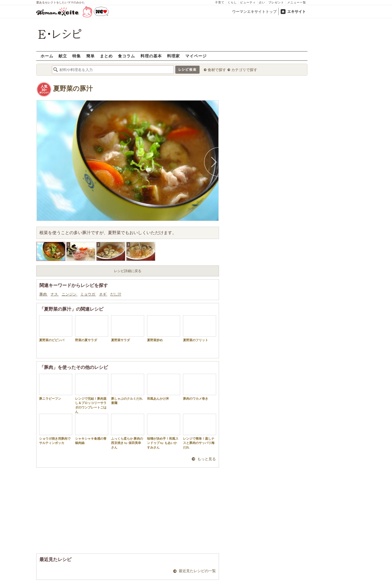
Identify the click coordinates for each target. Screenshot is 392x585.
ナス (55, 294)
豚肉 (44, 294)
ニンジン (70, 294)
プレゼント (276, 2)
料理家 (173, 56)
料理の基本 (151, 56)
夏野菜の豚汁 (73, 89)
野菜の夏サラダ (92, 328)
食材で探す (217, 70)
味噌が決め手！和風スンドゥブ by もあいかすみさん (164, 431)
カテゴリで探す (244, 70)
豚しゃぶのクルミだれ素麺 (128, 389)
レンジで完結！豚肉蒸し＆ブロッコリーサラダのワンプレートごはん (92, 394)
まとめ (106, 56)
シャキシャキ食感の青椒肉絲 (92, 429)
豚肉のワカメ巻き (200, 387)
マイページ (196, 56)
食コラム (126, 56)
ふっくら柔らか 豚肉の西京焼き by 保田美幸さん (128, 431)
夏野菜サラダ (128, 328)
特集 (77, 56)
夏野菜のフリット (200, 328)
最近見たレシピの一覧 (197, 571)
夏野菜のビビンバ (56, 328)
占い (262, 2)
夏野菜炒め (164, 328)
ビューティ (248, 2)
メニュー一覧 (297, 2)
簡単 (91, 56)
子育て (220, 2)
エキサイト (296, 12)
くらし (232, 2)
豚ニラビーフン (56, 387)
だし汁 (116, 294)
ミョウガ (88, 294)
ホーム (47, 56)
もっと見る (207, 459)
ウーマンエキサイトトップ (254, 12)
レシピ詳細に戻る (128, 271)
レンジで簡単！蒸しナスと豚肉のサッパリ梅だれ (200, 431)
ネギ (103, 294)
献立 (63, 56)
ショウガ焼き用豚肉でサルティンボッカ (56, 429)
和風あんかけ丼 (164, 387)
